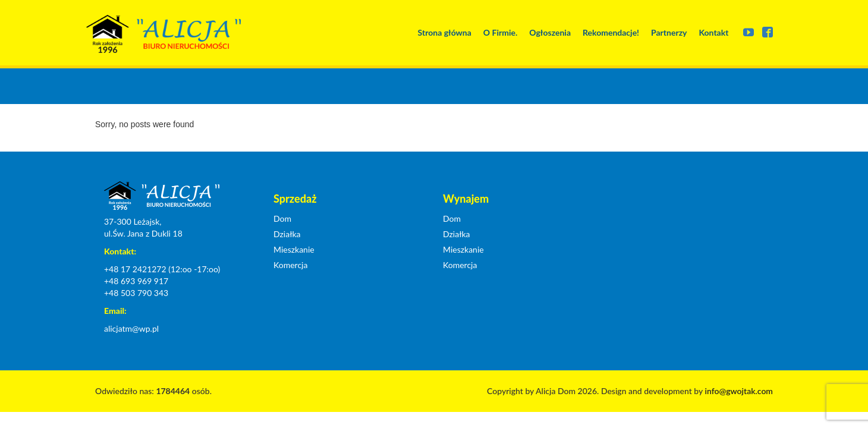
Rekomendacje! (611, 32)
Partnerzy (669, 32)
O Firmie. (500, 32)
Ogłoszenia (550, 32)
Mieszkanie (294, 249)
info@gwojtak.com (739, 391)
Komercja (290, 265)
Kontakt (713, 32)
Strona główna (445, 32)
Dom (282, 218)
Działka (287, 234)
